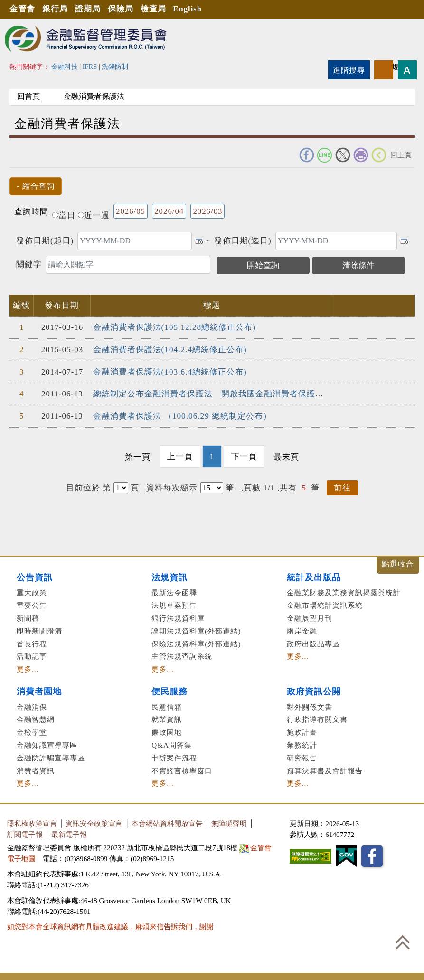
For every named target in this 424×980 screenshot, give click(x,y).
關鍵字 (29, 264)
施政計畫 (302, 731)
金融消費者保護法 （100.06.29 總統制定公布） (182, 415)
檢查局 (158, 9)
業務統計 (302, 744)
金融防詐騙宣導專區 (51, 756)
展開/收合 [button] (398, 563)
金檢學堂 (32, 731)
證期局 (90, 9)
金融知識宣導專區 (47, 744)
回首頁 (30, 96)
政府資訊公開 (314, 690)
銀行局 (57, 9)
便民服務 (170, 690)
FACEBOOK (307, 155)
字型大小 (407, 70)
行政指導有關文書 (317, 718)
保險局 (124, 9)
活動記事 (32, 655)
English (193, 9)
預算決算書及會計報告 (325, 769)
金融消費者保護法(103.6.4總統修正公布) (170, 371)
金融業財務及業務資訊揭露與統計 (344, 591)
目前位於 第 (89, 486)
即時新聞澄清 (39, 629)
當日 (64, 216)
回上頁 (401, 155)
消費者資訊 (36, 769)
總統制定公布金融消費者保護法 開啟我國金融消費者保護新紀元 (217, 393)
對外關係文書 (310, 705)
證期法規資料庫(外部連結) (196, 629)
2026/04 (169, 211)
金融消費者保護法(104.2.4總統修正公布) (170, 349)
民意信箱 (167, 705)
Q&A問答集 (172, 744)
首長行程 (32, 642)
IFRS (90, 67)
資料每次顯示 (172, 486)
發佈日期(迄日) (243, 241)
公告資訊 (35, 576)
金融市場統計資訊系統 (325, 604)
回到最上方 (403, 942)
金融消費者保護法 (100, 96)
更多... (28, 668)
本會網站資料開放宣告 (167, 822)
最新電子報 (69, 833)
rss (384, 70)
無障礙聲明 (229, 822)
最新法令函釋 (174, 591)
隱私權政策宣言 (32, 822)
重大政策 (32, 591)
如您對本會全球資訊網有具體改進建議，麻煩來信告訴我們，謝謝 (110, 925)
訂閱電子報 (25, 833)
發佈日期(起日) (45, 241)
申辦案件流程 (174, 756)
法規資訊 (170, 576)
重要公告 (32, 604)
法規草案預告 (174, 604)
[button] (36, 186)
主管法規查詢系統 (182, 655)
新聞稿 (28, 617)
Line (325, 155)
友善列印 (361, 155)
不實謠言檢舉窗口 (182, 769)
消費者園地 (39, 690)
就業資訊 (167, 718)
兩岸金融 (302, 629)
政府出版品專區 (313, 642)
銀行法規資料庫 (178, 617)
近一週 (94, 216)
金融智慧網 (36, 718)
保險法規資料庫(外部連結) (196, 642)
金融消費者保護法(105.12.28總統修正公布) (174, 327)
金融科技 (65, 67)
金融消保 (32, 705)
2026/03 (207, 211)
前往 (342, 486)
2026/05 (131, 211)
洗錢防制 (115, 67)
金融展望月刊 (310, 617)
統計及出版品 (314, 576)
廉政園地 (167, 731)
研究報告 (302, 756)
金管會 (23, 9)
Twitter (343, 155)
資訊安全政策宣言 (94, 822)
